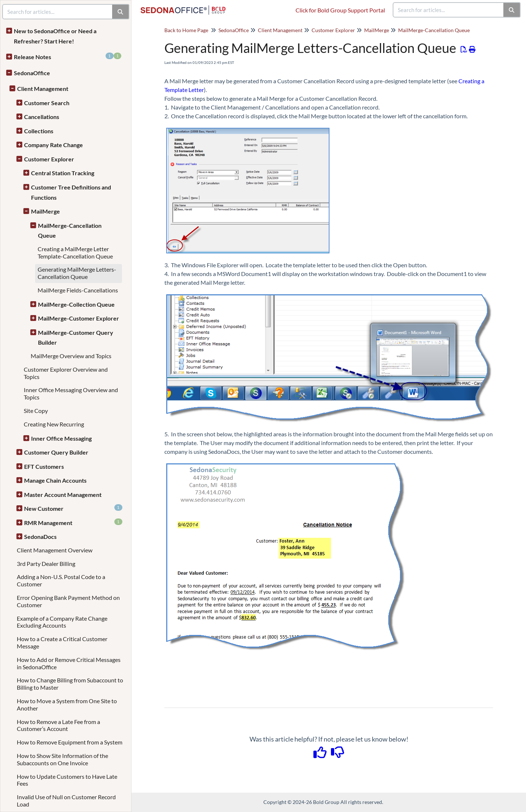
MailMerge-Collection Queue (76, 304)
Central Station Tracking (63, 173)
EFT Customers (44, 466)
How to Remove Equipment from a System (70, 742)
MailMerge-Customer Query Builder (76, 338)
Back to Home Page (186, 30)
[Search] (512, 10)
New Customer (73, 508)
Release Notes (68, 56)
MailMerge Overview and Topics (71, 356)
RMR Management (73, 522)
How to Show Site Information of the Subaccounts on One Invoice (62, 759)
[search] (449, 10)
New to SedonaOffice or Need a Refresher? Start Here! (55, 36)
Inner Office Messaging (61, 438)
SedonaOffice (32, 73)
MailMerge (45, 211)
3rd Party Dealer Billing (46, 564)
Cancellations (42, 117)
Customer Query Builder (56, 452)
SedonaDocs (40, 537)
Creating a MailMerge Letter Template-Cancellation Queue (75, 252)
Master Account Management (63, 495)
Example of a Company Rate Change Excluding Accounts (62, 622)
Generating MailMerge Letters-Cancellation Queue (77, 273)
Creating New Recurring (54, 424)
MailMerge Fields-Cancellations (78, 290)
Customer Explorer (49, 159)
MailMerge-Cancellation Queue (70, 231)
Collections (39, 131)
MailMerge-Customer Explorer (79, 318)
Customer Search (47, 103)
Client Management (43, 89)
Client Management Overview (55, 550)
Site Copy (36, 411)
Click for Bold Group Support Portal (340, 10)
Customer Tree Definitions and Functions (71, 192)
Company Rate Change (54, 145)
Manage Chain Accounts (55, 480)
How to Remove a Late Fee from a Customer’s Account (58, 725)
